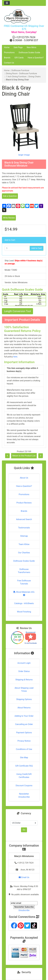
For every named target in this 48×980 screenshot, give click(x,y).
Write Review (9, 218)
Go (24, 830)
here (15, 357)
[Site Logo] (24, 16)
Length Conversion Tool (17, 311)
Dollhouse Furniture (20, 70)
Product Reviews (24, 503)
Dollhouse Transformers (24, 571)
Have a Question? (36, 58)
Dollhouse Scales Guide (29, 53)
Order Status (24, 671)
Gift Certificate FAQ (24, 766)
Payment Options (24, 733)
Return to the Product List (24, 456)
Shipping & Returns (24, 680)
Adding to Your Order (24, 716)
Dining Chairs (34, 77)
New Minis (32, 47)
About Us (24, 478)
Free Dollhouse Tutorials (24, 582)
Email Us (24, 877)
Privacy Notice (24, 741)
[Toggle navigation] (7, 3)
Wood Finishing (24, 612)
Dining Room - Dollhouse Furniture (22, 73)
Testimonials (24, 528)
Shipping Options (24, 699)
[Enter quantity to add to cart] (17, 248)
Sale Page (18, 47)
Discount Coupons (24, 786)
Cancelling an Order (24, 724)
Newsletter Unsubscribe (24, 795)
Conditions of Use (24, 749)
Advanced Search (24, 519)
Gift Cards (19, 58)
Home (7, 47)
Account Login (24, 663)
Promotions (9, 53)
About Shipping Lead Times (24, 689)
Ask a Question (10, 196)
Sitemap (24, 536)
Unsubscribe (24, 910)
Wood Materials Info (24, 593)
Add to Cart (37, 248)
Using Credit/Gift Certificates (24, 776)
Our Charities (24, 553)
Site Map (24, 758)
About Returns (24, 708)
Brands (7, 58)
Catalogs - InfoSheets (24, 603)
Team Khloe (24, 544)
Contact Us (9, 63)
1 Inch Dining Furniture (16, 77)
